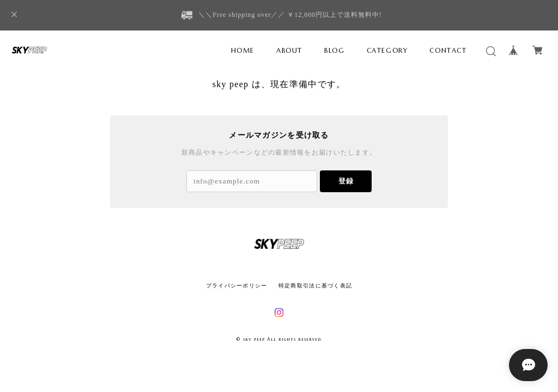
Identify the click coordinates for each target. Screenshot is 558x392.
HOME (243, 50)
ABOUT (289, 50)
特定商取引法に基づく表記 (315, 286)
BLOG (334, 50)
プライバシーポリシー (237, 286)
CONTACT (448, 50)
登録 (346, 181)
